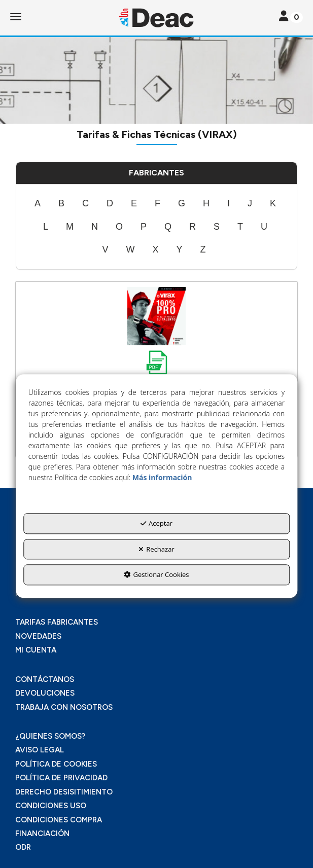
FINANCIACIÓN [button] (42, 834)
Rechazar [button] (156, 549)
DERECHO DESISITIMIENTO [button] (64, 792)
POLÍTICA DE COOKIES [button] (56, 764)
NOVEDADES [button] (38, 636)
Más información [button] (162, 477)
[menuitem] (38, 204)
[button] (156, 18)
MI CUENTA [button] (36, 650)
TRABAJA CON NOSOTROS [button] (64, 707)
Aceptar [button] (156, 523)
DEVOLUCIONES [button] (45, 693)
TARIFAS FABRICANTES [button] (57, 622)
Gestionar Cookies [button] (156, 575)
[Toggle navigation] (291, 17)
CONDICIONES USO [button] (51, 806)
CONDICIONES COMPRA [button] (59, 820)
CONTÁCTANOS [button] (45, 679)
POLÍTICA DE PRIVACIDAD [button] (61, 778)
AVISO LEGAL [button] (40, 750)
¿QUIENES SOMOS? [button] (50, 736)
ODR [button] (23, 847)
